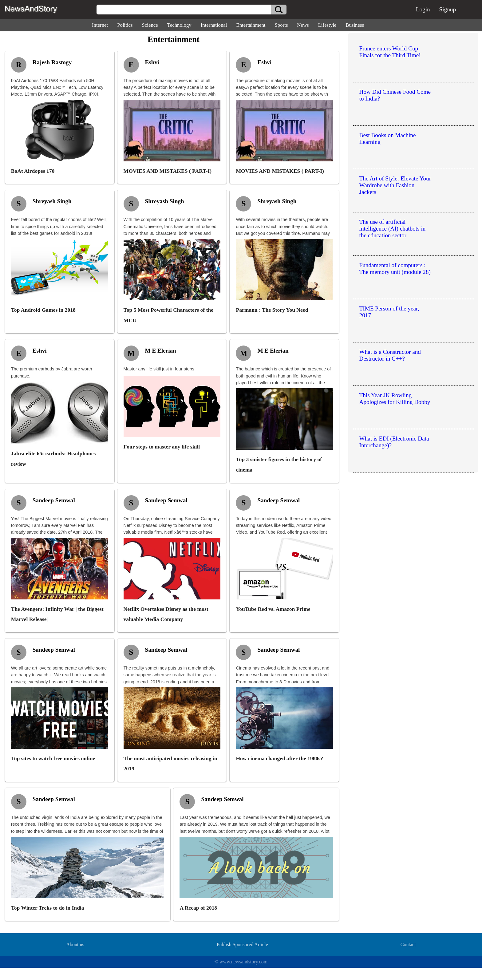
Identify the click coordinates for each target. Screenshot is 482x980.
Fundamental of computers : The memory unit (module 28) (395, 269)
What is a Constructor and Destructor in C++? (390, 355)
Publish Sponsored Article (242, 944)
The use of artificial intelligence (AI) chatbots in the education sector (393, 229)
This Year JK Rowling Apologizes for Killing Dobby (395, 399)
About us (75, 944)
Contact (408, 944)
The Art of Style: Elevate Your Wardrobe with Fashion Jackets (395, 185)
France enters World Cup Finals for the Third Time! (390, 52)
